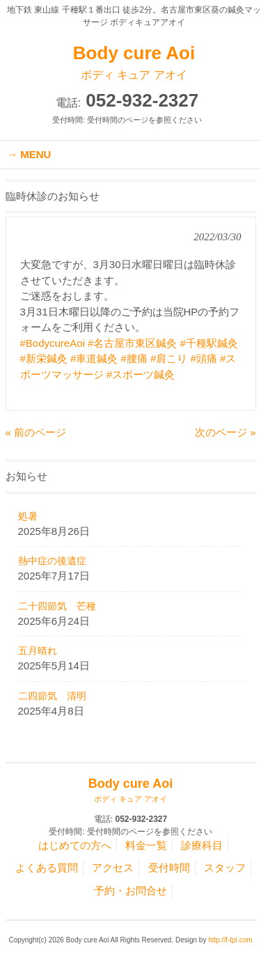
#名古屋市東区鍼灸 (132, 343)
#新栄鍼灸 (44, 358)
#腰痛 (134, 358)
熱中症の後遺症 (52, 561)
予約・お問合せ (130, 890)
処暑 (28, 516)
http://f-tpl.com (230, 940)
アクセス (113, 868)
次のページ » (226, 432)
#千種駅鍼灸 (209, 343)
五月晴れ (38, 651)
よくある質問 (47, 868)
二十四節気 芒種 (57, 606)
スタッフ (225, 868)
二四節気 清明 (52, 696)
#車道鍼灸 (94, 358)
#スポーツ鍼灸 (141, 374)
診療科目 (202, 845)
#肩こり (169, 358)
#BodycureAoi (53, 343)
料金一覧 (146, 845)
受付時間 (169, 868)
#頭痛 (204, 358)
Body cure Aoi (134, 63)
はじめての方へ (75, 845)
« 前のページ (36, 432)
